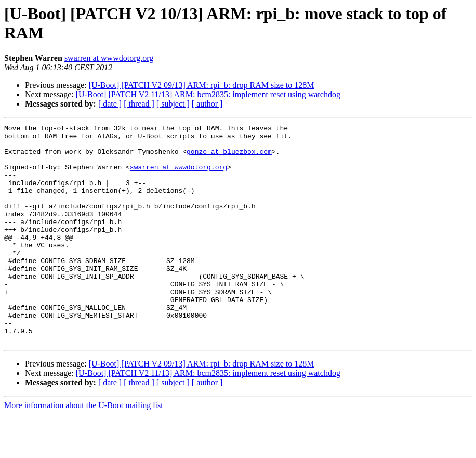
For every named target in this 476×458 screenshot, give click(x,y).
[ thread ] (139, 104)
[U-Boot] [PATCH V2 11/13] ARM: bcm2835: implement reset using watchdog (208, 94)
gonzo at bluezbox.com (229, 158)
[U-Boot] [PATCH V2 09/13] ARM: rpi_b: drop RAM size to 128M (202, 85)
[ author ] (207, 104)
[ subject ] (173, 104)
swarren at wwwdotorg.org (109, 58)
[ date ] (110, 104)
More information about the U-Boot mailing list (84, 449)
